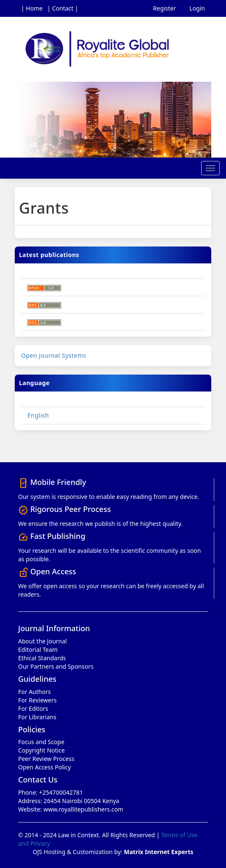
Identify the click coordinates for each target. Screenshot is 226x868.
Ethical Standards (42, 658)
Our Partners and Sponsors (56, 666)
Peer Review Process (46, 759)
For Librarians (37, 717)
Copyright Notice (42, 750)
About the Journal (42, 641)
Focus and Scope (41, 742)
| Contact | (63, 8)
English (38, 415)
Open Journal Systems (54, 355)
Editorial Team (38, 650)
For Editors (33, 709)
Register (164, 8)
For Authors (34, 692)
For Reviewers (37, 700)
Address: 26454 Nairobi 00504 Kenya (69, 801)
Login (197, 8)
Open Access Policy (44, 767)
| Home (32, 8)
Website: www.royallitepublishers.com (71, 809)
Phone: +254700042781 (51, 792)
